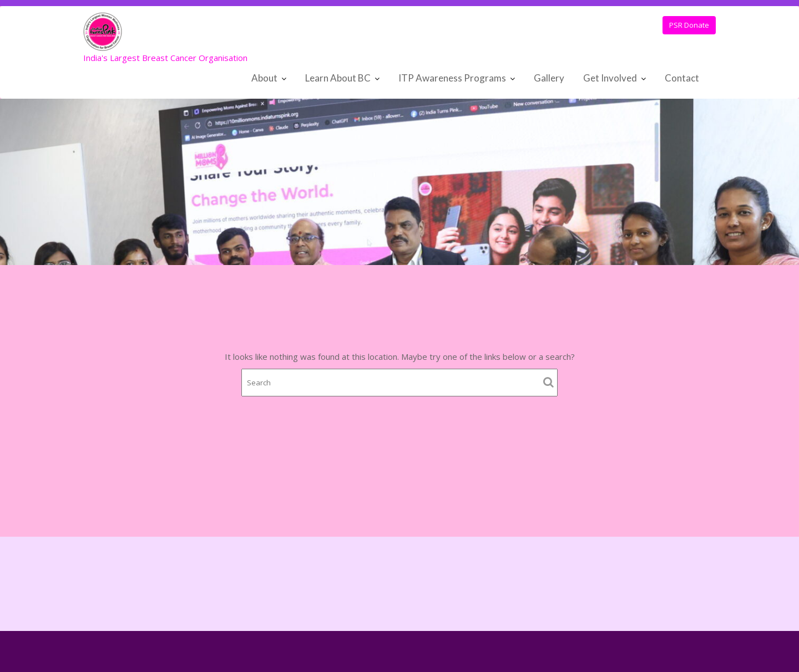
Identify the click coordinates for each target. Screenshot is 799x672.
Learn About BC (338, 78)
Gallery (549, 78)
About (264, 78)
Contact (682, 78)
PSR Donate (689, 25)
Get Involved (610, 78)
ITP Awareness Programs (452, 78)
